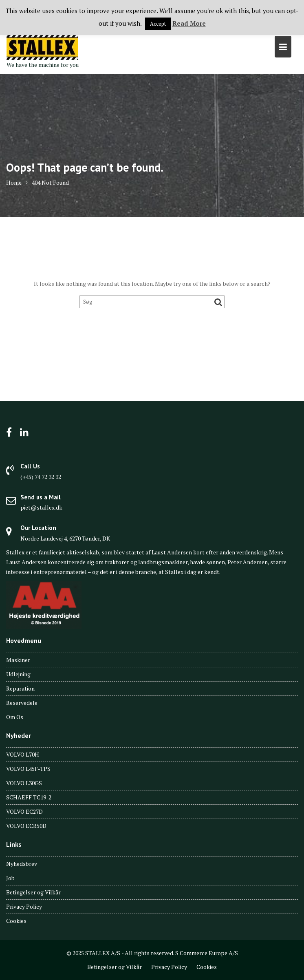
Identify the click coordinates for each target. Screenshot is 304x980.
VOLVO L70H (23, 754)
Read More (189, 23)
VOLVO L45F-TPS (28, 769)
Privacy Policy (24, 906)
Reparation (20, 688)
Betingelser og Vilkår (33, 892)
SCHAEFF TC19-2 (29, 797)
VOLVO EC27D (24, 811)
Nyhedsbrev (22, 864)
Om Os (15, 717)
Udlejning (18, 674)
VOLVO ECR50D (26, 826)
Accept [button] (158, 24)
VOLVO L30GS (24, 783)
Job (10, 878)
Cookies (16, 921)
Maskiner (18, 660)
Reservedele (22, 703)
